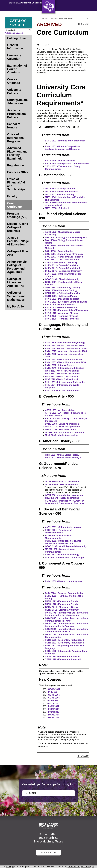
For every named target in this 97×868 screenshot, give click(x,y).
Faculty (12, 196)
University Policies (14, 91)
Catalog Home (17, 38)
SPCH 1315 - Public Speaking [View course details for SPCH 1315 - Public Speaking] (60, 161)
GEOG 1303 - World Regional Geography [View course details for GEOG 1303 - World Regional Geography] (66, 546)
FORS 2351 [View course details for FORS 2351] (54, 701)
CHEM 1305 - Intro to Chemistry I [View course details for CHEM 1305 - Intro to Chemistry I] (62, 262)
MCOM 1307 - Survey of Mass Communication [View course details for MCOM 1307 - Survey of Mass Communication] (60, 551)
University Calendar (14, 57)
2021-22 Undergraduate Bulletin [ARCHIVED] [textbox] (58, 18)
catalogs (10, 867)
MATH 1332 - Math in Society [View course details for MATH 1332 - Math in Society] (60, 194)
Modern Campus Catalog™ (81, 867)
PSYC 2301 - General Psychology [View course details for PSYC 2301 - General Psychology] (62, 555)
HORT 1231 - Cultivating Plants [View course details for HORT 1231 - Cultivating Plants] (61, 296)
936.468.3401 (48, 834)
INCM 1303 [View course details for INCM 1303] (54, 712)
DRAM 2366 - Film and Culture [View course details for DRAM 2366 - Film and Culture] (60, 430)
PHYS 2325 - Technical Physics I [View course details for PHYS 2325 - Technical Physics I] (62, 316)
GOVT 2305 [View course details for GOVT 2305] (54, 695)
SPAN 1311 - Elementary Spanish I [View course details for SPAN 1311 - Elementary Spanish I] (63, 656)
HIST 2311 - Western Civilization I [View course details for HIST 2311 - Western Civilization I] (62, 371)
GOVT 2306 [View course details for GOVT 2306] (54, 698)
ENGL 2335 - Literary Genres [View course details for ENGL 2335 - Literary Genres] (60, 365)
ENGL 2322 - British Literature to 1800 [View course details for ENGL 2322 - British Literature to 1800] (64, 346)
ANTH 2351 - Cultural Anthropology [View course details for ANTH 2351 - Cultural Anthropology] (63, 527)
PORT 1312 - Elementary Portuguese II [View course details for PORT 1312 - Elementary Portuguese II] (65, 643)
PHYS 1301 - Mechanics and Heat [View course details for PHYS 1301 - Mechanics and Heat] (62, 299)
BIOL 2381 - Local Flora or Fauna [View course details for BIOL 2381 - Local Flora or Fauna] (62, 260)
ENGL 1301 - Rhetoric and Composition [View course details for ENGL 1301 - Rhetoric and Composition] (65, 141)
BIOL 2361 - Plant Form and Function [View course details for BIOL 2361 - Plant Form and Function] (64, 257)
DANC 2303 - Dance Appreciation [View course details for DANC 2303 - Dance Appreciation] (62, 424)
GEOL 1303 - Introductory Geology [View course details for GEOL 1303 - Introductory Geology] (63, 288)
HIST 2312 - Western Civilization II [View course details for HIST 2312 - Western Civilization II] (62, 374)
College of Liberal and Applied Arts (16, 282)
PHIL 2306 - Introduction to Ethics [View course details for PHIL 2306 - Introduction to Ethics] (62, 390)
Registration (16, 165)
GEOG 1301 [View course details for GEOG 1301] (54, 689)
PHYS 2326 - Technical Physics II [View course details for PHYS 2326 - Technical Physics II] (62, 319)
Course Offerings (14, 81)
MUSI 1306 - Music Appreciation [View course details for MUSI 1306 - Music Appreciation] (61, 435)
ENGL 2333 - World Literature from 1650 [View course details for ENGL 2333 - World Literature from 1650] (65, 362)
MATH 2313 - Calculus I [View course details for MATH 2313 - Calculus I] (57, 208)
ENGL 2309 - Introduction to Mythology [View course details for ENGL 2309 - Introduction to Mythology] (65, 343)
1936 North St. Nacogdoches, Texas (48, 840)
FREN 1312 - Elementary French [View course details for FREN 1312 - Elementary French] (61, 604)
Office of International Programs (16, 138)
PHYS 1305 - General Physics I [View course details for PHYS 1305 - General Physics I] (61, 305)
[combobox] (65, 18)
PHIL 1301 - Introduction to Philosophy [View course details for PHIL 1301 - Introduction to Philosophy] (65, 382)
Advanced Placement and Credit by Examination (17, 153)
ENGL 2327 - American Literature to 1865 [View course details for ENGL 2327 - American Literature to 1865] (66, 351)
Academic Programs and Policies (17, 114)
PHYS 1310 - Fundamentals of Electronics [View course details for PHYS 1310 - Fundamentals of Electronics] (66, 310)
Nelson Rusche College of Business (18, 227)
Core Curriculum (15, 205)
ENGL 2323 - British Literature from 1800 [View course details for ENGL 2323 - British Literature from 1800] (66, 348)
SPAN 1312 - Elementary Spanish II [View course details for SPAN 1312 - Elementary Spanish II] (63, 659)
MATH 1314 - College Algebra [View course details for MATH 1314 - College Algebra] (60, 189)
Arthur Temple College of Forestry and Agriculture (17, 267)
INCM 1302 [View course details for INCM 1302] (54, 709)
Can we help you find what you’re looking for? (49, 784)
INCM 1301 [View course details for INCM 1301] (54, 706)
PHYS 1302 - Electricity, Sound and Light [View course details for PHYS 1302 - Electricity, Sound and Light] (66, 302)
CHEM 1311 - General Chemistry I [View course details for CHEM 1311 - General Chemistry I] (62, 265)
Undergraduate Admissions (17, 102)
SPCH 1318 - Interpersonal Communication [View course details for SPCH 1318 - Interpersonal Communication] (67, 164)
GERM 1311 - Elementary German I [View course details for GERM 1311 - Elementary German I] (63, 607)
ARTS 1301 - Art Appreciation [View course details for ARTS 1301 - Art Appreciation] (60, 410)
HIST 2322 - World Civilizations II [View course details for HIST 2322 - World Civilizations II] (62, 379)
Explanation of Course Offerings (17, 69)
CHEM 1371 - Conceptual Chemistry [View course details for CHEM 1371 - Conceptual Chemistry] (63, 271)
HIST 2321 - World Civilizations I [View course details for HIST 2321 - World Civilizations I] (61, 377)
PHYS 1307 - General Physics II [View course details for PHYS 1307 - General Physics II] (61, 307)
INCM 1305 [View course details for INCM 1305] (54, 718)
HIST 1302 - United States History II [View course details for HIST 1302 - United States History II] (63, 458)
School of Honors (14, 126)
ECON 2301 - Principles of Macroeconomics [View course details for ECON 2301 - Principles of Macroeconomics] (58, 531)
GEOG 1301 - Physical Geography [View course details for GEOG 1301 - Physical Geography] (62, 279)
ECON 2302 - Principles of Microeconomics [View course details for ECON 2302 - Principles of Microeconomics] (58, 537)
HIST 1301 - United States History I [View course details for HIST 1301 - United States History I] (63, 455)
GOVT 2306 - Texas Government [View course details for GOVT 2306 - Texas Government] (61, 484)
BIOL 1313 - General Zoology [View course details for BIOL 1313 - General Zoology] (60, 251)
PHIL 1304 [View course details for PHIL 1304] (53, 692)
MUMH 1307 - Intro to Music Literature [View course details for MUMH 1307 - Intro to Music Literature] (64, 432)
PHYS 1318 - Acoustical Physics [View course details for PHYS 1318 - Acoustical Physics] (61, 313)
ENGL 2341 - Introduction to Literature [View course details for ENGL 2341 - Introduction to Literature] (65, 368)
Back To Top (49, 853)
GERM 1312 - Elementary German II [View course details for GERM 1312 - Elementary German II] (63, 610)
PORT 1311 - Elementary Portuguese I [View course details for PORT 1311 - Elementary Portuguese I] (64, 640)
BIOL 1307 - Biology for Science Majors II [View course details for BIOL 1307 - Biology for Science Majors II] (66, 237)
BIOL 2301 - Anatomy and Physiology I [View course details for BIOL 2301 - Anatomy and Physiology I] (65, 254)
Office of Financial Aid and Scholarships (16, 184)
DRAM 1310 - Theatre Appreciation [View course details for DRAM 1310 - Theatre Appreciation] (63, 427)
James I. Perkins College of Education (18, 241)
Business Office (18, 172)
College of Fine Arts (18, 253)
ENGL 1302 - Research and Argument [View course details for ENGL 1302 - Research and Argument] (64, 581)
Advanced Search (14, 33)
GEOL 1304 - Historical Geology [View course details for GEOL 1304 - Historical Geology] (61, 290)
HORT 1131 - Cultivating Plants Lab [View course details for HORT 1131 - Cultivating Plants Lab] (63, 293)
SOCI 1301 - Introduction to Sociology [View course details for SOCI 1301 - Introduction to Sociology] (64, 558)
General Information (15, 47)
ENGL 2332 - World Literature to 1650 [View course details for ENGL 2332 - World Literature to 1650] (64, 359)
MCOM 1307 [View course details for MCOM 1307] (54, 703)
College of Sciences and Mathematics (16, 296)
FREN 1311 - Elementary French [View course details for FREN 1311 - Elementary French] (61, 601)
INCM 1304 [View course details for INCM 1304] (54, 715)
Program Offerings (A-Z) (17, 215)
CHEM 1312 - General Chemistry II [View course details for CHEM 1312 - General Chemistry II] (62, 268)
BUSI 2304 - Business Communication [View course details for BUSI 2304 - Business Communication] (65, 593)
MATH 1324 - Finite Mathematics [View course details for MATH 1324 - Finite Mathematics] (62, 192)
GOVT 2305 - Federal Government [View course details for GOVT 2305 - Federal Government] (62, 482)
